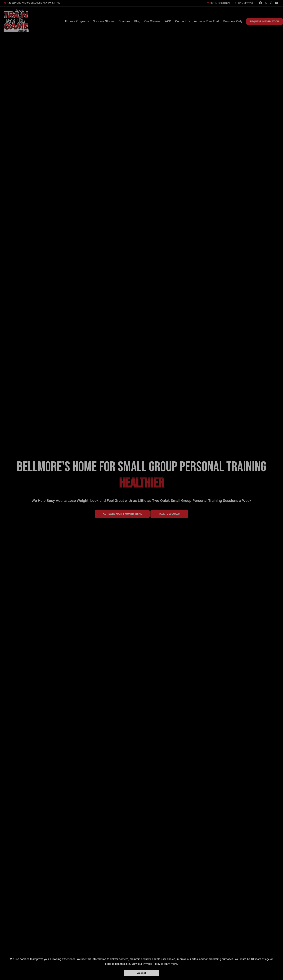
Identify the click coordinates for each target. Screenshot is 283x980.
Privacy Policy (152, 964)
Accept (141, 973)
